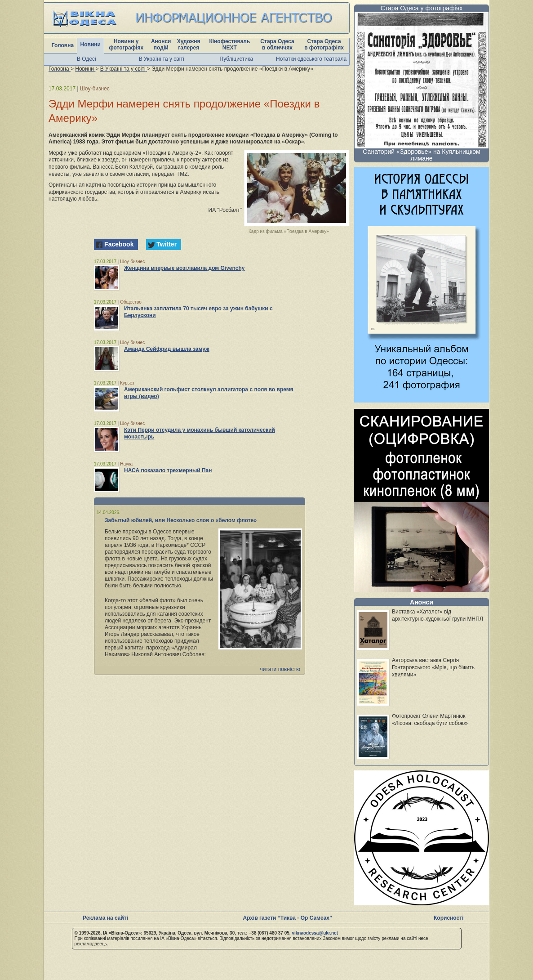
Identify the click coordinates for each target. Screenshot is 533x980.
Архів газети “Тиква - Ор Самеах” (288, 918)
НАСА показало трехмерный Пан (168, 470)
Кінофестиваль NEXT (229, 45)
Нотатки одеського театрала (311, 59)
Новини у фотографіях (126, 45)
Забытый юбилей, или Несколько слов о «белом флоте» (181, 520)
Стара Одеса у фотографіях (422, 8)
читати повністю (280, 669)
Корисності (449, 918)
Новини (91, 45)
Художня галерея (189, 45)
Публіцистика (237, 59)
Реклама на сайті (105, 918)
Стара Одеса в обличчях (277, 45)
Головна (63, 45)
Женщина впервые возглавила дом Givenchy (184, 268)
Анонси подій (161, 45)
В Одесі (87, 59)
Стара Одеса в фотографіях (324, 45)
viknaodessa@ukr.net (315, 933)
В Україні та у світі (162, 59)
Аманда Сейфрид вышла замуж (167, 349)
